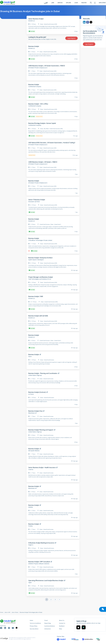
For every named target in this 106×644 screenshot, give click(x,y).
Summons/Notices (50, 626)
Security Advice (34, 629)
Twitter (91, 22)
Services (60, 3)
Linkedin (84, 22)
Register (84, 3)
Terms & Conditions (35, 623)
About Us (62, 620)
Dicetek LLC (32, 21)
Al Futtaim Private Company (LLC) (38, 68)
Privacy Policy (33, 626)
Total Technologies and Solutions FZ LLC (40, 279)
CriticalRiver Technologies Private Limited (40, 240)
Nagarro (31, 545)
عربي (46, 3)
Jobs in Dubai (15, 612)
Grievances (47, 629)
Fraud (46, 620)
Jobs (53, 3)
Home (2, 612)
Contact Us (62, 623)
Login (76, 3)
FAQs (61, 629)
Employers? (102, 3)
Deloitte (31, 507)
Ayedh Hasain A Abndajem (36, 260)
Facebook (88, 22)
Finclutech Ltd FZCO (34, 202)
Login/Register (71, 38)
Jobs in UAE (8, 612)
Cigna (30, 583)
